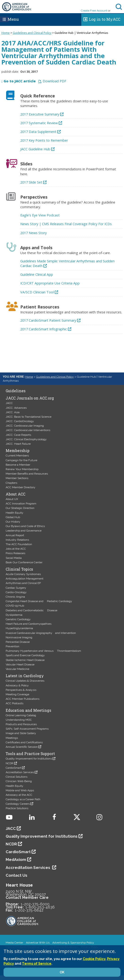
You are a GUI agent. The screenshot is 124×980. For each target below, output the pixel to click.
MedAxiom (16, 860)
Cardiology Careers (18, 804)
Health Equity (14, 513)
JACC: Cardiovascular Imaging (25, 426)
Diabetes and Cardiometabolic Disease (31, 610)
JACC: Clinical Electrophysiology (26, 439)
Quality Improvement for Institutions (29, 759)
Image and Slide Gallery (21, 733)
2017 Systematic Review (39, 123)
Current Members (17, 456)
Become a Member (18, 465)
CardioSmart (13, 768)
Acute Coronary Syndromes (23, 574)
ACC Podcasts (14, 703)
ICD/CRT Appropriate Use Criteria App (50, 283)
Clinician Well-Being (19, 781)
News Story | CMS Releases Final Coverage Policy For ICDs (66, 224)
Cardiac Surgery (16, 588)
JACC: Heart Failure (18, 444)
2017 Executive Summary (40, 114)
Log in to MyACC (101, 19)
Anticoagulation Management (25, 579)
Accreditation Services (20, 772)
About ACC (15, 494)
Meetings (12, 738)
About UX (12, 499)
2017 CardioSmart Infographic (44, 329)
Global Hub (13, 517)
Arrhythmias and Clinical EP (23, 583)
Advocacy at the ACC (19, 795)
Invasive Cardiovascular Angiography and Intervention (41, 633)
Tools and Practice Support (30, 754)
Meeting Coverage (17, 694)
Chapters (11, 483)
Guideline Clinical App (37, 274)
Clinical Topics (19, 569)
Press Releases (15, 553)
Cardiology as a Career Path (23, 799)
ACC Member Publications (23, 699)
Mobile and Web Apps (20, 790)
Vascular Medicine (17, 669)
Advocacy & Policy (17, 685)
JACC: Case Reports (18, 435)
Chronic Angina (15, 597)
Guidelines (16, 391)
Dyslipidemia (14, 615)
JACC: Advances (16, 408)
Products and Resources (21, 724)
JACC (9, 403)
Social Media (14, 558)
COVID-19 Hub (15, 606)
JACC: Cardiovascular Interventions (28, 430)
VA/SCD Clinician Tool (37, 292)
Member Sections (17, 478)
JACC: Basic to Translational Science (29, 417)
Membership (18, 451)
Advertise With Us (38, 943)
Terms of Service (37, 963)
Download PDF (54, 81)
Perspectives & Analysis (21, 690)
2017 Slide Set (31, 182)
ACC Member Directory (21, 487)
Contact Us (17, 875)
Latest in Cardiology (25, 676)
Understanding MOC (19, 720)
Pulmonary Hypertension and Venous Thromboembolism (43, 651)
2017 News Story (33, 233)
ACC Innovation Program (21, 504)
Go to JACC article (20, 81)
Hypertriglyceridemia (19, 628)
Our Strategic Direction (20, 508)
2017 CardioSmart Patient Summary (48, 320)
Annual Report (15, 535)
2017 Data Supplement (38, 132)
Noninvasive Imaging (19, 637)
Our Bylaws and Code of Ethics (25, 526)
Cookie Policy (94, 959)
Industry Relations (17, 540)
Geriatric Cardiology (18, 619)
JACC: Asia (13, 412)
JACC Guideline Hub (35, 149)
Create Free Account (94, 11)
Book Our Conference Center (24, 562)
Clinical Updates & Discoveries (25, 681)
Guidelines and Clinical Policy (32, 33)
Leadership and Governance (24, 531)
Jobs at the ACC (16, 549)
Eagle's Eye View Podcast (40, 215)
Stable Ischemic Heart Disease (25, 660)
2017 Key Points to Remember (44, 140)
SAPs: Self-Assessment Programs (27, 729)
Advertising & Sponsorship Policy (73, 943)
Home (6, 33)
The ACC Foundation (19, 544)
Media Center (14, 943)
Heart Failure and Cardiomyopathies (29, 624)
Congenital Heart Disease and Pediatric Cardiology (39, 601)
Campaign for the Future (21, 460)
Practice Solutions (17, 808)
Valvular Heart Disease (20, 664)
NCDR (10, 763)
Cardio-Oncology (16, 592)
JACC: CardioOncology (20, 421)
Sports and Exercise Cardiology (25, 655)
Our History (13, 522)
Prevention (12, 646)
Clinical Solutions (17, 777)
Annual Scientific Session (22, 747)
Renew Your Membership (22, 469)
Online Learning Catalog (21, 715)
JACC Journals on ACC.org (30, 398)
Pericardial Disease (18, 642)
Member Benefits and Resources (27, 474)
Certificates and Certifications (24, 742)
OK (62, 972)
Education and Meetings (28, 710)
